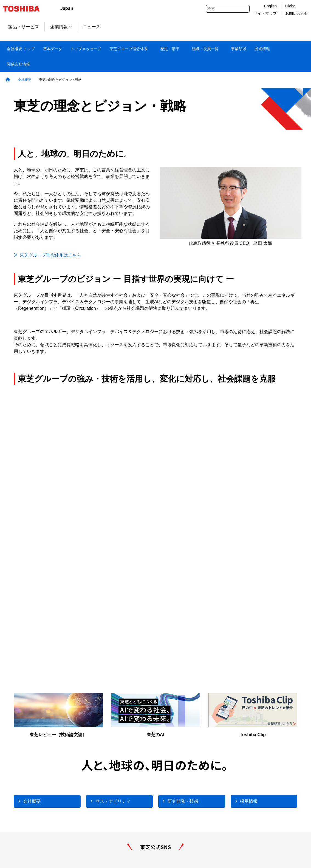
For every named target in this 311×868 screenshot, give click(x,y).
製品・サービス (24, 27)
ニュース (92, 27)
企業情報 (61, 27)
